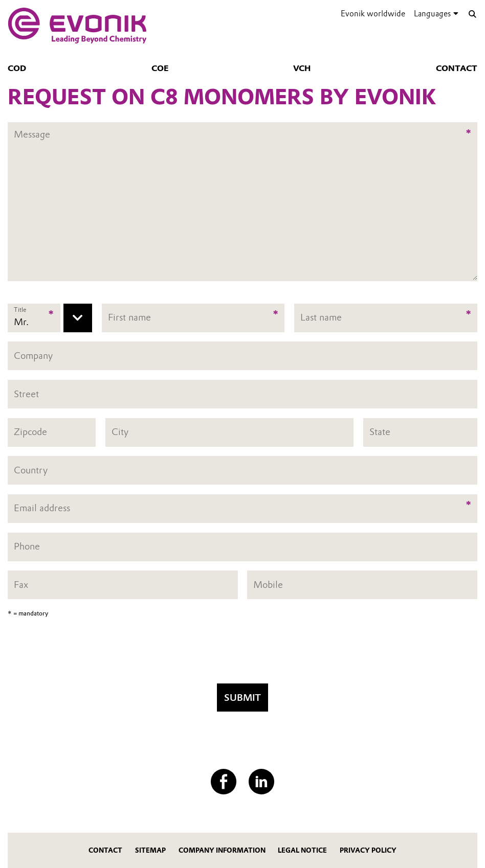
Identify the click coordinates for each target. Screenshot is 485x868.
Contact (457, 68)
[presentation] (242, 654)
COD (17, 68)
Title (20, 310)
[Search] (472, 14)
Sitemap (150, 850)
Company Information (222, 850)
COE (160, 68)
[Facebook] (224, 782)
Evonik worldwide (373, 14)
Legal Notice (302, 850)
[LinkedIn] (261, 782)
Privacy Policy (368, 850)
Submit (242, 698)
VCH (302, 68)
